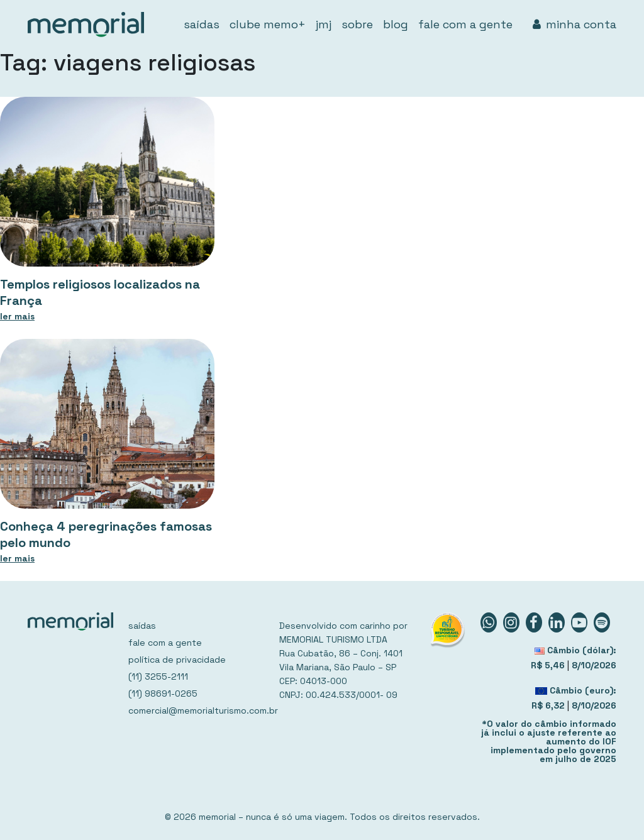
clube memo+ (268, 24)
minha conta (575, 24)
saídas (202, 24)
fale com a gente (465, 24)
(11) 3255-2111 (158, 677)
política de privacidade (177, 660)
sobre (357, 24)
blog (396, 24)
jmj (324, 24)
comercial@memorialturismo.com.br (196, 710)
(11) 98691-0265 (163, 694)
